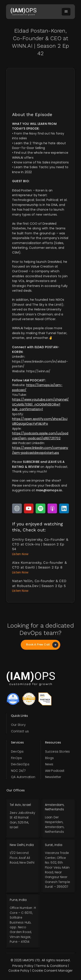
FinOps (16, 758)
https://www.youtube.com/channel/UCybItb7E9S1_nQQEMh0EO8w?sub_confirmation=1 (40, 404)
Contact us (20, 731)
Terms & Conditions (52, 966)
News (49, 764)
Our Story (18, 725)
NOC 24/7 (18, 771)
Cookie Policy (19, 971)
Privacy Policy (23, 966)
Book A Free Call (42, 645)
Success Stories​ (58, 751)
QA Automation (23, 777)
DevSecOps (20, 764)
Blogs (50, 758)
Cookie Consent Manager (52, 971)
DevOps (17, 751)
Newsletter (53, 777)
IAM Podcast (55, 771)
